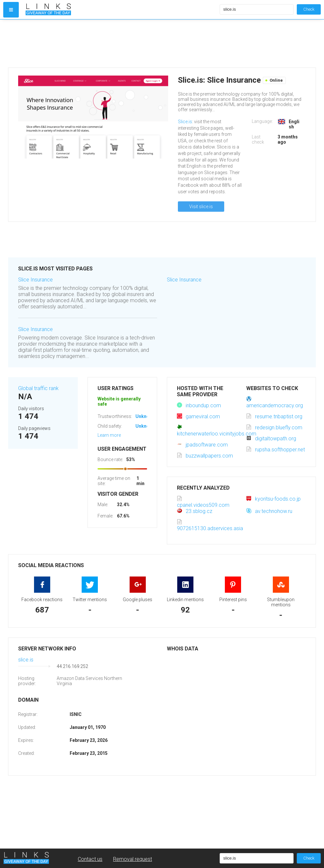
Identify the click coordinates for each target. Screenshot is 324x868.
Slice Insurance (35, 280)
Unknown (145, 416)
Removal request (133, 859)
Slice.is (185, 122)
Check (309, 9)
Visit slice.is (201, 207)
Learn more (109, 435)
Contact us (90, 859)
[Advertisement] (121, 43)
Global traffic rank (38, 388)
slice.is (26, 660)
